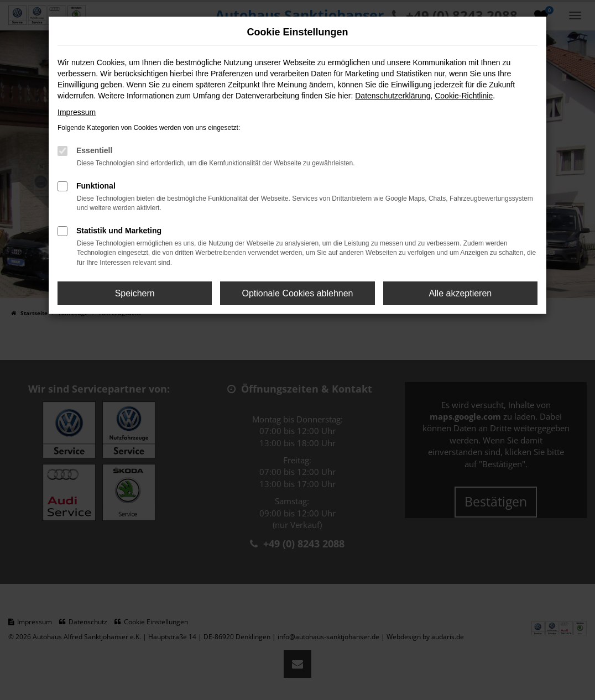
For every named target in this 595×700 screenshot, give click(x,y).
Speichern (135, 293)
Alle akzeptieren (460, 293)
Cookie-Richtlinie (464, 96)
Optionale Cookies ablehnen (297, 293)
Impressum (77, 112)
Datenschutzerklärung (393, 96)
